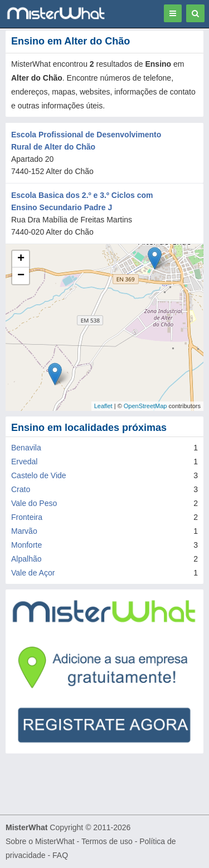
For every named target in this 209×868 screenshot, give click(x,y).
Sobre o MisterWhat (40, 841)
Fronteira (27, 517)
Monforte (26, 545)
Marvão (24, 531)
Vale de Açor (33, 573)
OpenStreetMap (145, 406)
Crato (21, 489)
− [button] (21, 276)
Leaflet (103, 406)
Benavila (26, 448)
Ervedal (24, 462)
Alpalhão (26, 559)
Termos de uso (107, 841)
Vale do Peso (34, 503)
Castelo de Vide (39, 475)
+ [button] (21, 259)
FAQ (60, 855)
